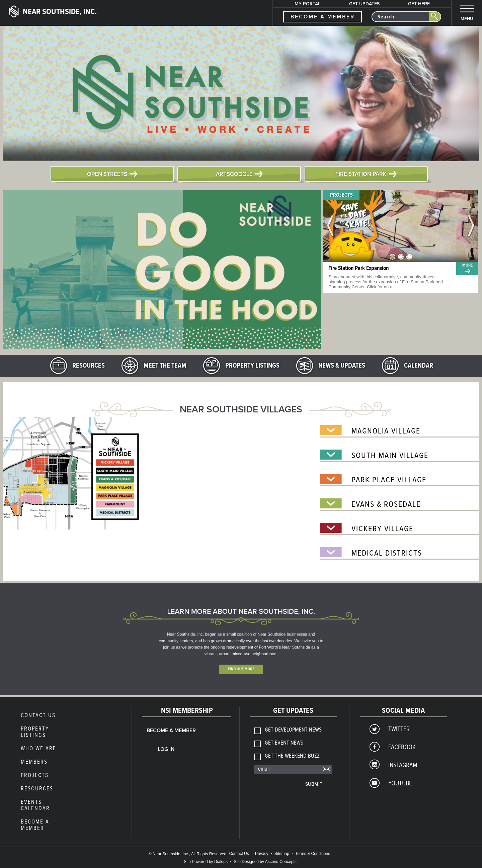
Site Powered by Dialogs (206, 862)
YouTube (400, 784)
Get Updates (364, 4)
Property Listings (252, 366)
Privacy (262, 854)
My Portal (307, 4)
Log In (166, 749)
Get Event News (284, 743)
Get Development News (293, 730)
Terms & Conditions (313, 854)
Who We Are (38, 749)
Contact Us (38, 716)
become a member (323, 17)
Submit (314, 784)
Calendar (419, 366)
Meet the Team (165, 366)
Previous (331, 226)
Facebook (402, 748)
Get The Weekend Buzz (292, 756)
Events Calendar (35, 806)
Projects (341, 195)
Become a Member (35, 825)
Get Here (419, 4)
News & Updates (342, 366)
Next (471, 226)
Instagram (403, 766)
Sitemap (282, 854)
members (34, 762)
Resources (89, 366)
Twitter (399, 730)
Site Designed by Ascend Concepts (265, 862)
